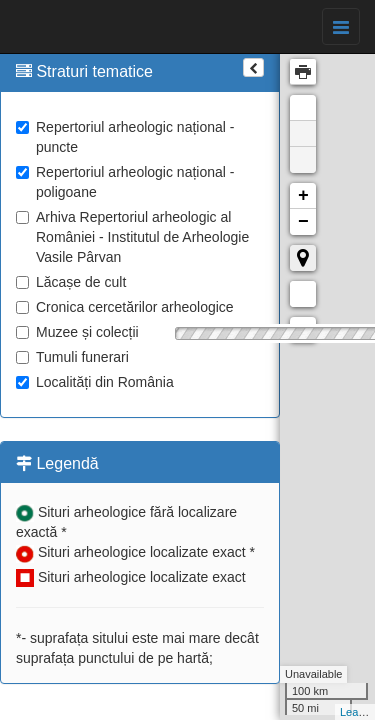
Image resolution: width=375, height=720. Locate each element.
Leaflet (356, 712)
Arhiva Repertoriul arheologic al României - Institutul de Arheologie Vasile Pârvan (132, 237)
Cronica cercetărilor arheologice (125, 307)
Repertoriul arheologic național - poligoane (125, 182)
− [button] (303, 222)
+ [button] (303, 196)
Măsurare (303, 294)
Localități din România (95, 382)
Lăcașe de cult (71, 282)
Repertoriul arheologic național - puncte (125, 137)
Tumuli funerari (72, 357)
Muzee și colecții (77, 332)
